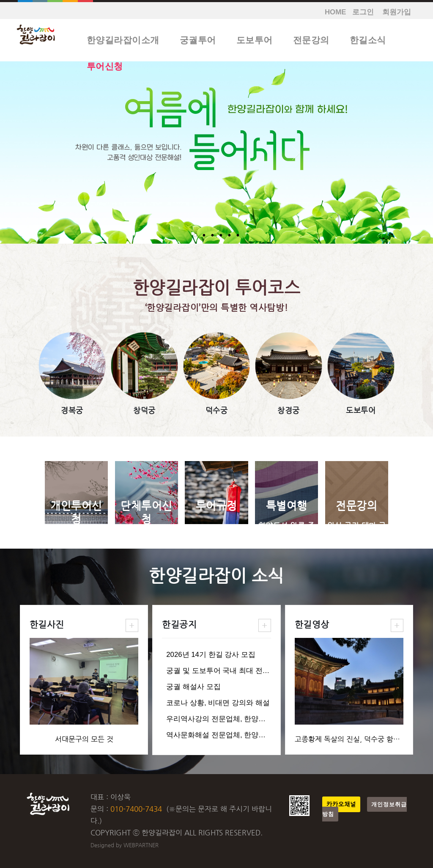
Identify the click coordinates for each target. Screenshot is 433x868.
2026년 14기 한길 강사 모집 (211, 655)
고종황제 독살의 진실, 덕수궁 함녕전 (351, 739)
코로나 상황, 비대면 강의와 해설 (218, 703)
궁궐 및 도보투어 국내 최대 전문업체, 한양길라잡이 (249, 671)
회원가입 (397, 12)
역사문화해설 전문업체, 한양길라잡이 (227, 735)
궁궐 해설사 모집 (193, 687)
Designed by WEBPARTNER (125, 845)
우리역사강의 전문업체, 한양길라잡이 (227, 719)
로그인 (363, 12)
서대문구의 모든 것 (84, 739)
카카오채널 (341, 804)
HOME (335, 12)
